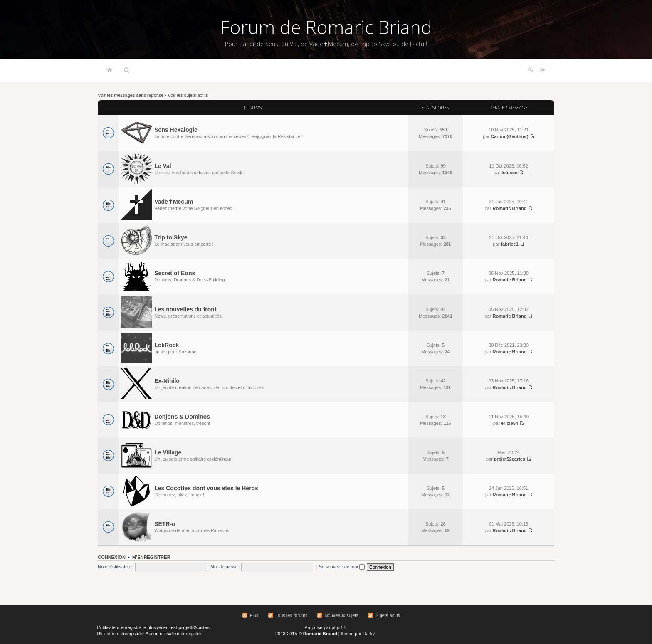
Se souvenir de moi (342, 567)
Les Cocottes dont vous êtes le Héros (206, 488)
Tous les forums (292, 615)
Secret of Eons (175, 273)
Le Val (163, 166)
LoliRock (167, 345)
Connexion (112, 557)
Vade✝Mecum (174, 202)
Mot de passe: (225, 567)
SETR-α (165, 524)
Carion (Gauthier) (509, 136)
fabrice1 (509, 244)
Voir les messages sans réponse (131, 95)
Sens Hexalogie (176, 130)
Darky (369, 634)
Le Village (168, 452)
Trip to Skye (171, 237)
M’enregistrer (151, 557)
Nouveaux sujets (342, 615)
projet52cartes (510, 459)
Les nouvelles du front (185, 309)
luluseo (510, 173)
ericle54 (510, 423)
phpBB (339, 627)
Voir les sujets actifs (188, 95)
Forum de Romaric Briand (326, 27)
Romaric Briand (510, 208)
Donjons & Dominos (182, 417)
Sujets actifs (388, 615)
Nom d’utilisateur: (115, 567)
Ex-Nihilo (167, 381)
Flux (254, 615)
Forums (253, 107)
